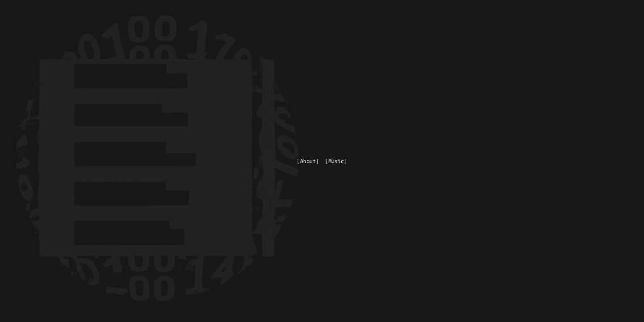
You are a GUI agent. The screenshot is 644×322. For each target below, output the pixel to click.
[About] (308, 161)
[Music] (336, 161)
